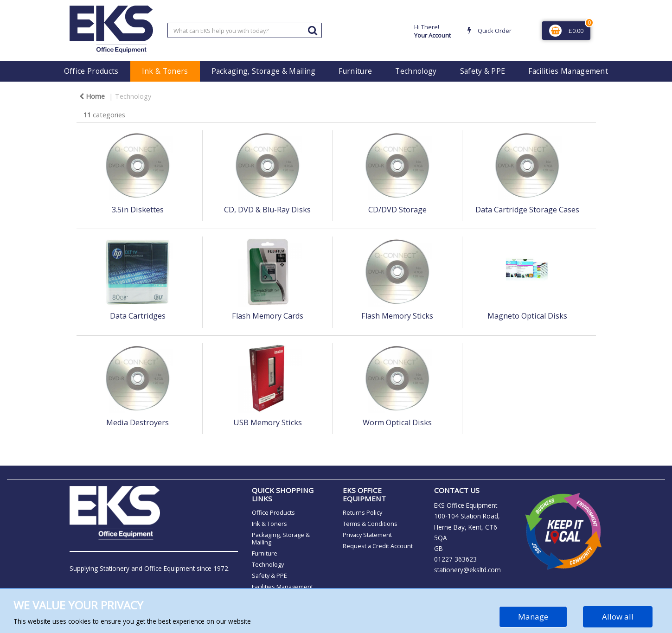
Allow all (618, 617)
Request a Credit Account (378, 546)
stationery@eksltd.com (467, 570)
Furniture (355, 71)
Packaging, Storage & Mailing (264, 71)
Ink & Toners (165, 71)
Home (92, 96)
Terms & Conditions (370, 524)
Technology (416, 71)
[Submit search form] (313, 30)
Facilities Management (568, 71)
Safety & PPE (483, 71)
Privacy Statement (367, 535)
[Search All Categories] (245, 30)
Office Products (91, 71)
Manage (533, 617)
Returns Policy (362, 512)
